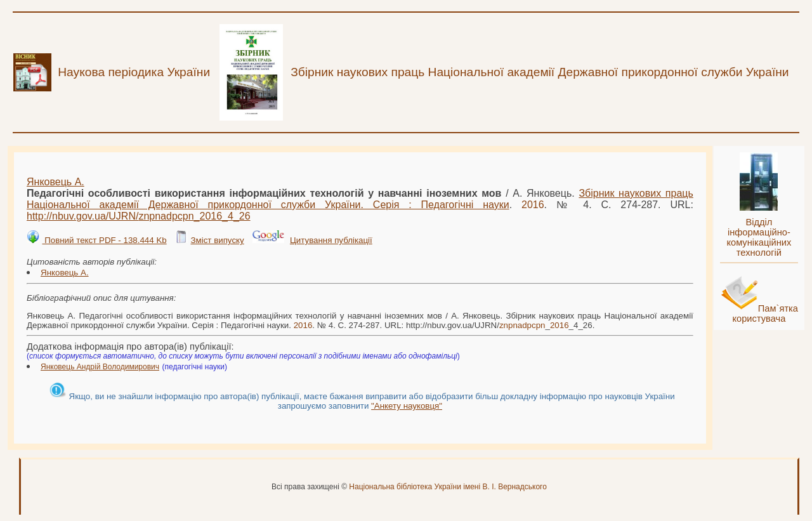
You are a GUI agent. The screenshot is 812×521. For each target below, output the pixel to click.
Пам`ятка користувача (765, 313)
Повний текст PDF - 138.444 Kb (104, 240)
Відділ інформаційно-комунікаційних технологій (759, 237)
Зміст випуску (217, 240)
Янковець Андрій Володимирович (100, 367)
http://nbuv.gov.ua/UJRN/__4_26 (139, 216)
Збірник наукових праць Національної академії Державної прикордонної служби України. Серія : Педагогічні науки (360, 199)
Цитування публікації (331, 240)
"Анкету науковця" (407, 406)
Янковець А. (56, 182)
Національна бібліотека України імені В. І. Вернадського (448, 487)
